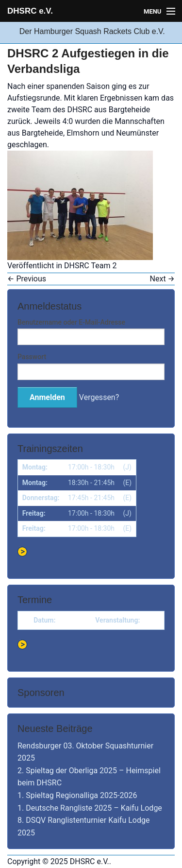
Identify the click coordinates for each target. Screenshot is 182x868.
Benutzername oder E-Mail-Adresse (71, 322)
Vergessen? (99, 397)
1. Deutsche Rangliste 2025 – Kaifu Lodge (90, 808)
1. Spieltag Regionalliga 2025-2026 (77, 795)
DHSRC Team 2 (90, 266)
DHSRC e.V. (30, 11)
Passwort (32, 357)
